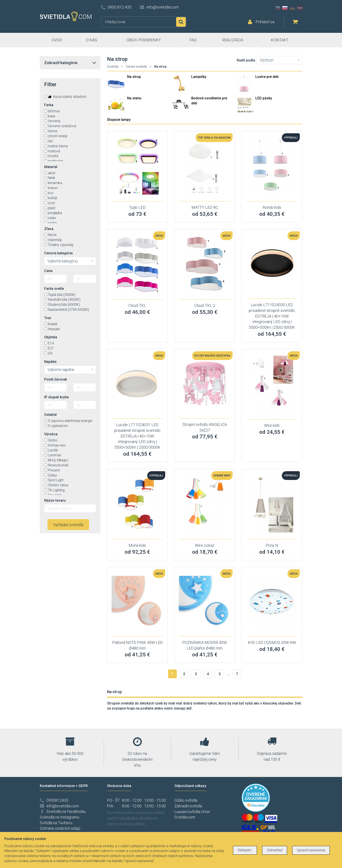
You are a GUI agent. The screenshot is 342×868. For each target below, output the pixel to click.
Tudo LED (137, 207)
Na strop (134, 77)
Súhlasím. (245, 850)
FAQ (193, 40)
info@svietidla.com (163, 7)
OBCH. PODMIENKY (144, 40)
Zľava (49, 229)
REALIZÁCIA (233, 40)
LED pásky (264, 98)
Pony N (272, 545)
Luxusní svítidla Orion (192, 812)
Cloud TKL (137, 305)
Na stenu (134, 98)
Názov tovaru (55, 500)
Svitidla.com (185, 817)
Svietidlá (113, 67)
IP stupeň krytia (56, 397)
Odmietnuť (275, 850)
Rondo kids (272, 207)
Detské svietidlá (136, 67)
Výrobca (51, 434)
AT (300, 8)
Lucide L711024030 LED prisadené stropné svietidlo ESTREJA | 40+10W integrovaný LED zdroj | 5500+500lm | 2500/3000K (272, 316)
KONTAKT (280, 40)
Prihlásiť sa (265, 22)
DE (292, 8)
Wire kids (272, 425)
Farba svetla (54, 289)
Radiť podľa (246, 60)
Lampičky (199, 77)
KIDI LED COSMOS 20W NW (272, 642)
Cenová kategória (58, 253)
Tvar (48, 318)
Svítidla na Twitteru (56, 823)
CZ (277, 8)
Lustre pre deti (267, 77)
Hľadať (181, 22)
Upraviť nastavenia (311, 850)
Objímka (51, 337)
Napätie (50, 362)
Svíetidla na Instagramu (60, 817)
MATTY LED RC (205, 207)
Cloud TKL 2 (205, 305)
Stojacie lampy (119, 120)
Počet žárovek (56, 379)
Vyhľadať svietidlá (68, 525)
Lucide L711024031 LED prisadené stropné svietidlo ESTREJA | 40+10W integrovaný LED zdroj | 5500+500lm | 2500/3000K (137, 436)
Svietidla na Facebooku (66, 811)
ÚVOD (57, 40)
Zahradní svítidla (188, 806)
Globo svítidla (186, 800)
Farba (49, 105)
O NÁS (92, 40)
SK (285, 8)
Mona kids (137, 545)
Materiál (51, 167)
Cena (48, 271)
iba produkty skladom (65, 97)
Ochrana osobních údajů (60, 828)
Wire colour (205, 545)
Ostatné (50, 415)
